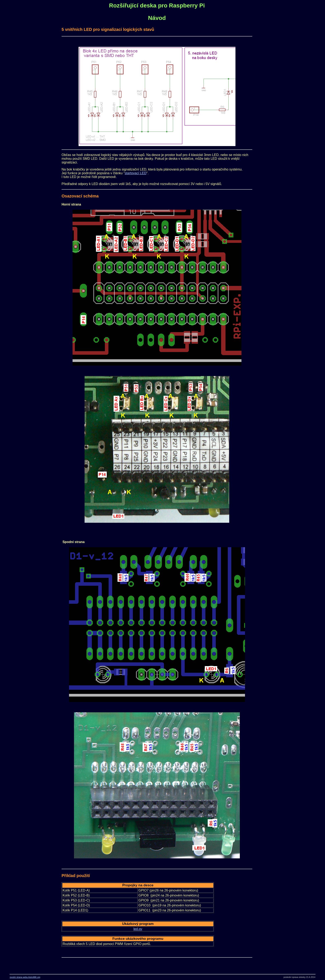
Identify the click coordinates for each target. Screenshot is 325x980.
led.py (138, 929)
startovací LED (136, 173)
